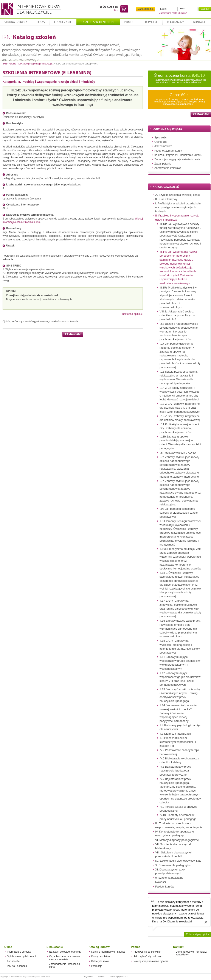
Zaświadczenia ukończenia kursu (64, 965)
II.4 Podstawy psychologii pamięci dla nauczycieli (180, 727)
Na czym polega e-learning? (65, 952)
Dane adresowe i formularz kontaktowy (191, 953)
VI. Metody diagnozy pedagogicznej (177, 840)
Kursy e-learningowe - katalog (108, 952)
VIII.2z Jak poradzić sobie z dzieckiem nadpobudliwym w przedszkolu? (177, 315)
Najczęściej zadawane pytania (151, 961)
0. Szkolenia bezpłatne (169, 878)
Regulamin (88, 977)
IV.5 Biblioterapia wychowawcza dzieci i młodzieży (179, 760)
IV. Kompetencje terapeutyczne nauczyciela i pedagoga (175, 833)
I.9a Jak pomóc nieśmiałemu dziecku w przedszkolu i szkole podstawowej (179, 513)
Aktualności (13, 961)
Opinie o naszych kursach (22, 956)
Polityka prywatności (119, 977)
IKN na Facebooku (18, 966)
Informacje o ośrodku (19, 952)
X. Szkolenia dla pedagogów (173, 865)
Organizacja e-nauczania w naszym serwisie (65, 958)
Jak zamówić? (163, 146)
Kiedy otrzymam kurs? (168, 151)
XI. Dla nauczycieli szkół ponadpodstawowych (170, 871)
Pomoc (101, 977)
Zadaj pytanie (163, 164)
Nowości (161, 882)
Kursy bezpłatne (101, 956)
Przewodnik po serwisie (147, 952)
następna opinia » (133, 314)
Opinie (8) (161, 142)
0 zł (116, 10)
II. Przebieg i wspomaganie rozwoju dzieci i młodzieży (57, 82)
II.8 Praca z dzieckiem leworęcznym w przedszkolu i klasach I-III (178, 742)
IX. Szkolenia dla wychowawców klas (178, 861)
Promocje (97, 966)
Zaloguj (205, 9)
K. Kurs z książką (166, 199)
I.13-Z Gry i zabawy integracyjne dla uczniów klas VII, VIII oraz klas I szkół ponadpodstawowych (180, 408)
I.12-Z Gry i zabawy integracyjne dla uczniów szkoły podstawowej (180, 418)
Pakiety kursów (165, 887)
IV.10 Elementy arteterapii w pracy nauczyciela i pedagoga (178, 817)
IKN (5, 64)
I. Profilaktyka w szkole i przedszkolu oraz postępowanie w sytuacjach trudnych (178, 207)
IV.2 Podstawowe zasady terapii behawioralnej (179, 752)
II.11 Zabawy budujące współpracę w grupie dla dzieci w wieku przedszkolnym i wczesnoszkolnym (180, 663)
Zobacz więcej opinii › (198, 934)
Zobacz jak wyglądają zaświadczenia (177, 159)
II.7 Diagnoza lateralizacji (175, 734)
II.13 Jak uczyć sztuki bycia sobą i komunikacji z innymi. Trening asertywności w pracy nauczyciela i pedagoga (180, 695)
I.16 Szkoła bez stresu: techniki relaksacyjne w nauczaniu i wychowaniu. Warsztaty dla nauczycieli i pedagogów (179, 378)
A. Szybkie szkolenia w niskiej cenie (178, 195)
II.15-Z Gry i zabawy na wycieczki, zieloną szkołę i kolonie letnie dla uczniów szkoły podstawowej (180, 647)
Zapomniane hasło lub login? (173, 13)
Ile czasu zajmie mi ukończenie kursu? (178, 155)
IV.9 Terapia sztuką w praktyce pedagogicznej (178, 809)
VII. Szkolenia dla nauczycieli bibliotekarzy (173, 846)
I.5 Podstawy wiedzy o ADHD (178, 453)
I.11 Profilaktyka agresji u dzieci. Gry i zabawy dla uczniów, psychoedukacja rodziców (180, 428)
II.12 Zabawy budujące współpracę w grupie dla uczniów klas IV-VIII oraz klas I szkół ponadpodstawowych (180, 679)
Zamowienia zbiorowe (168, 168)
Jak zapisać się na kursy (147, 956)
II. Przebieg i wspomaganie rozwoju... (36, 64)
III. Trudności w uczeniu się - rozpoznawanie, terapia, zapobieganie (179, 825)
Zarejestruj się (145, 9)
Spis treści (161, 137)
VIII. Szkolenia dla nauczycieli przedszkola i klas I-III (174, 854)
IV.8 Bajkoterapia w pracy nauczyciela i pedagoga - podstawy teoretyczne (175, 771)
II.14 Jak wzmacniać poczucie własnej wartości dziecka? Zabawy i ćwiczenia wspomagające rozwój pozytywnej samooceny (178, 713)
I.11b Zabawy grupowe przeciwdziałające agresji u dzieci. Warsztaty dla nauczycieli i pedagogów (180, 442)
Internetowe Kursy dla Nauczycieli (31, 9)
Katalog (12, 64)
